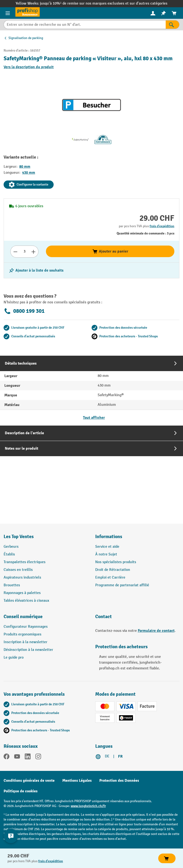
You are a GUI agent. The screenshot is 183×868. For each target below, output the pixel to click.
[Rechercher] (173, 25)
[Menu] (8, 13)
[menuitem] (153, 13)
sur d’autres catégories (148, 3)
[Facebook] (6, 757)
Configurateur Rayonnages (26, 627)
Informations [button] (109, 537)
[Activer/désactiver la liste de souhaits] (36, 270)
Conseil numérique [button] (23, 617)
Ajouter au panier (110, 251)
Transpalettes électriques (25, 562)
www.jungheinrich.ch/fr (88, 806)
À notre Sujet (106, 554)
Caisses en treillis (18, 570)
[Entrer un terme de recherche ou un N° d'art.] (85, 25)
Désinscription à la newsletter (28, 650)
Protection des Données (119, 781)
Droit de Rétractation (113, 570)
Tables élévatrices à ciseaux (26, 601)
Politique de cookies (21, 791)
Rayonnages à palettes (22, 593)
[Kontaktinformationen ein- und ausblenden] (11, 836)
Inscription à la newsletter (25, 642)
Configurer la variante (29, 185)
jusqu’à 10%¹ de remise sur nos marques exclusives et (85, 3)
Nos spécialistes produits (116, 562)
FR (120, 756)
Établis (9, 554)
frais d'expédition (162, 226)
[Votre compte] (153, 13)
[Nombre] (24, 252)
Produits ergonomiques (22, 634)
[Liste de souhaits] (164, 13)
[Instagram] (38, 757)
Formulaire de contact (156, 631)
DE (107, 756)
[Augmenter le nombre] (34, 252)
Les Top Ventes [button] (19, 537)
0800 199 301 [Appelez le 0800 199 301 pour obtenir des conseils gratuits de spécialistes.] (24, 311)
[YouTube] (17, 757)
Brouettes (12, 585)
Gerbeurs (11, 547)
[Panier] (174, 13)
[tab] (91, 391)
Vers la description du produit (29, 67)
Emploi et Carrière (110, 578)
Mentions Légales (77, 781)
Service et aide (107, 547)
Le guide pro (14, 658)
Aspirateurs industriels (22, 578)
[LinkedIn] (28, 757)
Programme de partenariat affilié (122, 585)
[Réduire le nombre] (15, 252)
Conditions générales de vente (29, 781)
